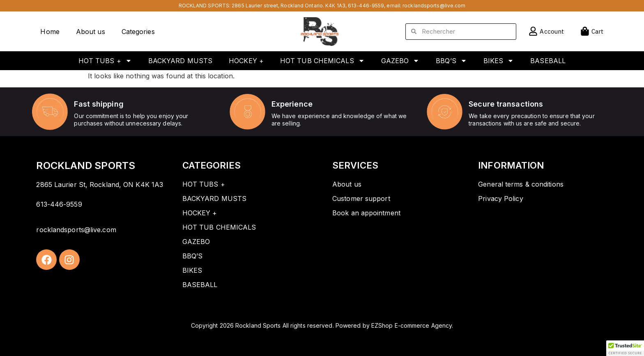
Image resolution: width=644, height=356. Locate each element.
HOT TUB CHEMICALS (322, 61)
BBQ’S (451, 61)
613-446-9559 (366, 6)
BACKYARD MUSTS (180, 61)
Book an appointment (366, 213)
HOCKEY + (246, 61)
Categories (138, 32)
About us (91, 32)
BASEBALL (548, 61)
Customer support (361, 199)
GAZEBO (400, 61)
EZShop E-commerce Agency (412, 325)
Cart (597, 31)
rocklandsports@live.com (434, 6)
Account (552, 31)
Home (50, 32)
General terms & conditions (521, 184)
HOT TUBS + (105, 61)
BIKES (499, 61)
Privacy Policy (500, 199)
